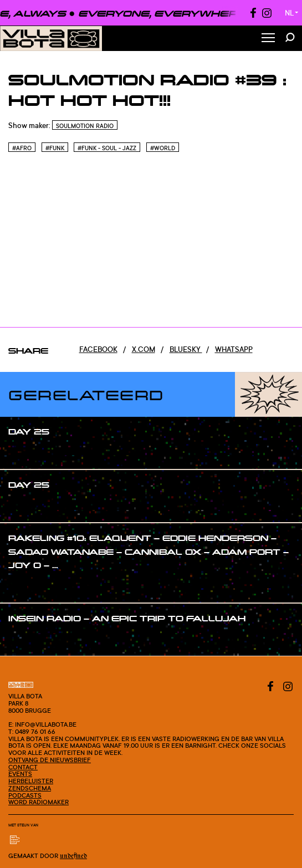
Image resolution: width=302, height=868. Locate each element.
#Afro (22, 148)
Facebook (98, 349)
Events (20, 774)
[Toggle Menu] (268, 39)
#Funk (55, 148)
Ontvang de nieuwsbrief (50, 760)
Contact (23, 767)
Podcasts (25, 795)
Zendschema (30, 788)
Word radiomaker (39, 802)
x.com (144, 349)
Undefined (73, 856)
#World (163, 148)
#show (31, 453)
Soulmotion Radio (85, 126)
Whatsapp (234, 349)
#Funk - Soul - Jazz (107, 148)
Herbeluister (31, 781)
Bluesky (186, 349)
